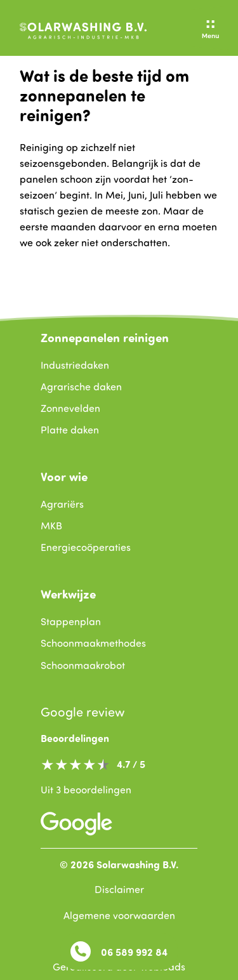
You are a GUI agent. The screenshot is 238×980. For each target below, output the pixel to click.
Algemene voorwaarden (119, 915)
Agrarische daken (81, 387)
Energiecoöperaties (86, 547)
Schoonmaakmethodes (93, 643)
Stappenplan (71, 621)
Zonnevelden (70, 408)
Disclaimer (119, 889)
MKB (51, 526)
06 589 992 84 (119, 951)
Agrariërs (62, 504)
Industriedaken (75, 365)
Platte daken (70, 430)
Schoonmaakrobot (83, 665)
